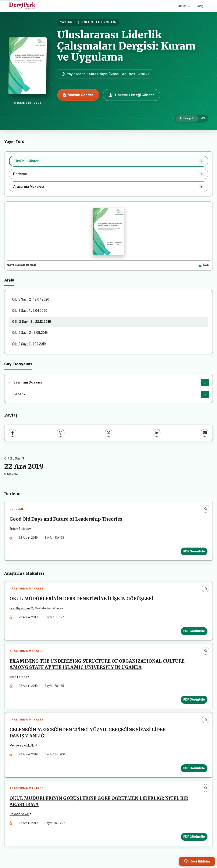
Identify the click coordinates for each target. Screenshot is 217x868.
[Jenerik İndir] (205, 394)
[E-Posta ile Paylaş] (204, 433)
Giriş (200, 6)
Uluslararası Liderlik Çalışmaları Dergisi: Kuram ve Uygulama (126, 46)
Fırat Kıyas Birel (20, 609)
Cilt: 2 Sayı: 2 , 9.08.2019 (30, 333)
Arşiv (9, 280)
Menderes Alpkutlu (22, 747)
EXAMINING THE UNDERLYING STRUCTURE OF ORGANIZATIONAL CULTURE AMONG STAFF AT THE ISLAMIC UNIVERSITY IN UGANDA (97, 665)
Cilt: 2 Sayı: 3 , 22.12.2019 (32, 322)
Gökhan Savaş (20, 816)
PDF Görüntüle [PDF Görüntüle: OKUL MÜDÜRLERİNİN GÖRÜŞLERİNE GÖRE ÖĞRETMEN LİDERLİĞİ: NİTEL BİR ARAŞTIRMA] (194, 838)
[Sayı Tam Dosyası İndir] (205, 382)
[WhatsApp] (61, 433)
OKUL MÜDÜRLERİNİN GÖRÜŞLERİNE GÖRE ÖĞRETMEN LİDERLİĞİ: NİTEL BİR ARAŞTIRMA (99, 803)
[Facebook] (13, 433)
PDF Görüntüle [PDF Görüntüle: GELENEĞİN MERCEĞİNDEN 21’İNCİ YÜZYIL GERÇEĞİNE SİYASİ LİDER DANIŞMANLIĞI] (194, 769)
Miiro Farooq (19, 678)
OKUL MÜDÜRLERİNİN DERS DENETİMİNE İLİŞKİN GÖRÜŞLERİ (82, 599)
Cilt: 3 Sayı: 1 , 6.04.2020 (30, 311)
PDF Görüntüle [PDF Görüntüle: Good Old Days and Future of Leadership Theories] (194, 551)
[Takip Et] (187, 119)
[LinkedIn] (157, 433)
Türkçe (184, 6)
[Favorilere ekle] (206, 509)
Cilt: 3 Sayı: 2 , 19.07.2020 (31, 299)
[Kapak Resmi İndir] (204, 265)
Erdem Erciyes (19, 529)
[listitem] (108, 161)
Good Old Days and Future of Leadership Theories (66, 519)
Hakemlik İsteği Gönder (132, 95)
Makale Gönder (78, 95)
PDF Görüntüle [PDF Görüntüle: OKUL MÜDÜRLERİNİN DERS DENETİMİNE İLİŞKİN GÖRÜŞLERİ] (194, 631)
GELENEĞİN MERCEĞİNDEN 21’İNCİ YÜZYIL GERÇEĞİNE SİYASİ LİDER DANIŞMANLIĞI (88, 734)
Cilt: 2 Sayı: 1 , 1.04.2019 (29, 344)
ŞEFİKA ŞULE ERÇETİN (97, 22)
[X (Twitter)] (108, 433)
